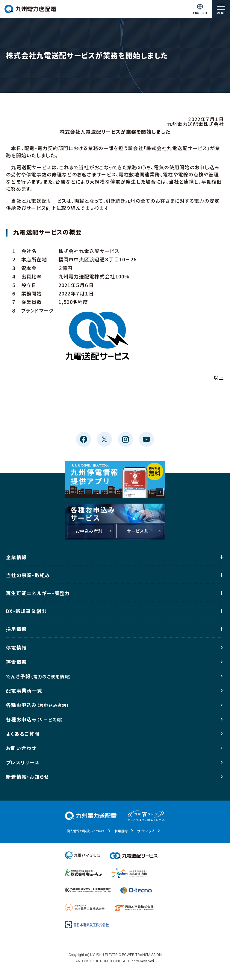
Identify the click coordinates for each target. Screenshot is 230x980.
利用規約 (121, 831)
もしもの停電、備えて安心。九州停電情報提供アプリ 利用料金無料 (115, 479)
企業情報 (16, 557)
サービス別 (138, 531)
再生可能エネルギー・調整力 (38, 593)
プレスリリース (23, 762)
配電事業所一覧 (24, 691)
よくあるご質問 (23, 734)
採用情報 (16, 629)
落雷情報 (16, 662)
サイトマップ (146, 831)
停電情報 (16, 647)
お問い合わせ (21, 748)
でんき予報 (39, 676)
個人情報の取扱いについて (86, 831)
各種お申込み (38, 705)
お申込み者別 (89, 531)
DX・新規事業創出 (26, 611)
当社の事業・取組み (28, 575)
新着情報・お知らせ (28, 777)
